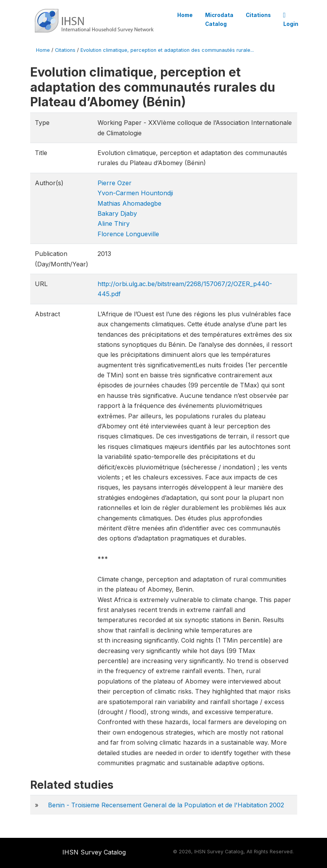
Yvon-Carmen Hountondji (135, 193)
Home (185, 15)
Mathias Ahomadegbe (129, 203)
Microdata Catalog (219, 19)
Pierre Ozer (115, 183)
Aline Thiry (114, 223)
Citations (258, 15)
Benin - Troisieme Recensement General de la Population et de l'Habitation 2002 (166, 805)
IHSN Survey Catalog (94, 852)
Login (291, 20)
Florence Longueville (128, 234)
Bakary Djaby (117, 213)
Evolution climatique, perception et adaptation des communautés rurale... (167, 50)
